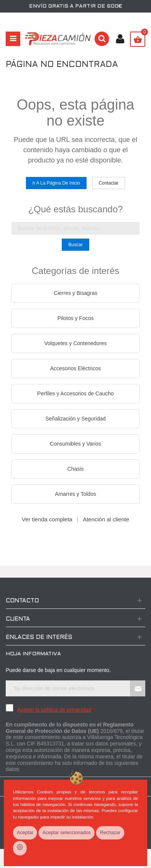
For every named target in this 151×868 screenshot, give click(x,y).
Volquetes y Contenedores (75, 343)
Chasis (76, 469)
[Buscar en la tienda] (75, 228)
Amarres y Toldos (75, 494)
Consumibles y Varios (75, 444)
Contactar (109, 183)
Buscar (75, 245)
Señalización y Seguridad (75, 419)
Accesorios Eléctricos (75, 368)
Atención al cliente (106, 519)
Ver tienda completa (47, 519)
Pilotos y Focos (76, 318)
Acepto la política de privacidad (54, 710)
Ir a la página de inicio (56, 183)
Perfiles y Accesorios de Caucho (76, 393)
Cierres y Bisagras (75, 293)
